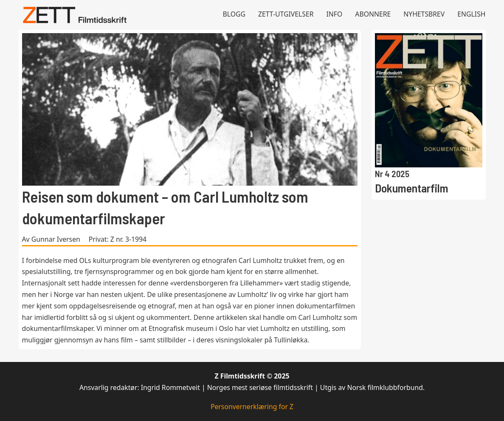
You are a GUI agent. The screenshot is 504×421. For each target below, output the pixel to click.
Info (335, 14)
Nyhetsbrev (424, 14)
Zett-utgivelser (286, 14)
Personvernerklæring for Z (252, 407)
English (471, 14)
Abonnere (373, 14)
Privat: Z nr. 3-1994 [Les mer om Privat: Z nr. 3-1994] (118, 239)
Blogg (234, 14)
